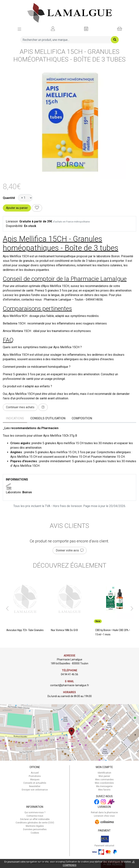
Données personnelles (35, 829)
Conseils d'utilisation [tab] (48, 418)
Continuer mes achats (20, 407)
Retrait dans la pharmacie (104, 812)
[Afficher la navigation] (19, 29)
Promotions (35, 776)
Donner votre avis (70, 550)
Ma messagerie (104, 786)
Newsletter (35, 786)
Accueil (35, 773)
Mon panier (104, 776)
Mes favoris (104, 790)
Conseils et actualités (35, 783)
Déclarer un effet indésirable (35, 819)
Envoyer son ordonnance (35, 790)
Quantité (9, 198)
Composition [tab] (82, 418)
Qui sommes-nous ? (35, 812)
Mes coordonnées (104, 783)
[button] (7, 608)
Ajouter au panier (17, 208)
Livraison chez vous (104, 816)
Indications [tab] (15, 418)
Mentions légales (35, 826)
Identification (104, 773)
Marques (35, 780)
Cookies (35, 833)
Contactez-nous (35, 816)
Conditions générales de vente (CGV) (35, 823)
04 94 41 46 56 (69, 674)
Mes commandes (104, 780)
